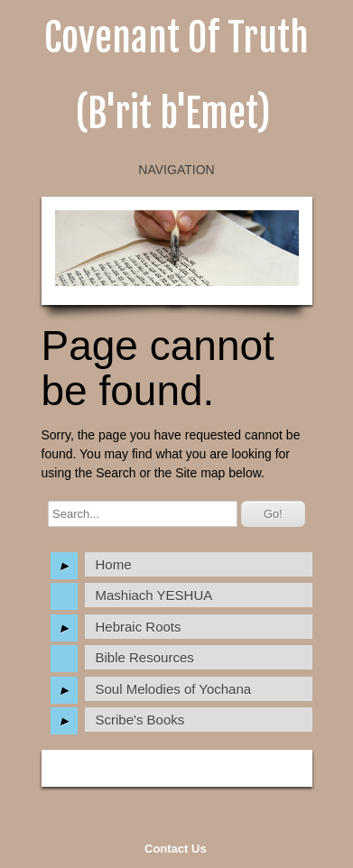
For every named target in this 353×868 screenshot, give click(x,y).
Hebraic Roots (139, 627)
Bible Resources (145, 657)
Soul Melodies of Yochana (174, 689)
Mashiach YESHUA (154, 595)
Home (114, 564)
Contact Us (176, 849)
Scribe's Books (140, 720)
